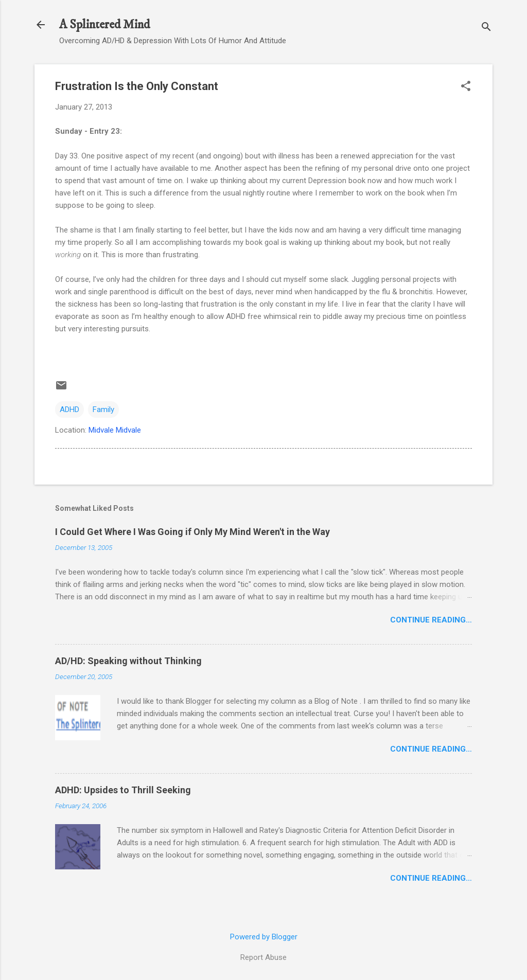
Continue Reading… (431, 620)
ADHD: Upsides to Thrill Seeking (123, 790)
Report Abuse (263, 957)
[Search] (486, 28)
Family (103, 409)
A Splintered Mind (104, 25)
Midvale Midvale (115, 430)
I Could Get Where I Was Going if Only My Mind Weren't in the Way (192, 532)
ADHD (69, 409)
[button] (466, 87)
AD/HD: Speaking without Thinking (128, 661)
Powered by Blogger (264, 937)
